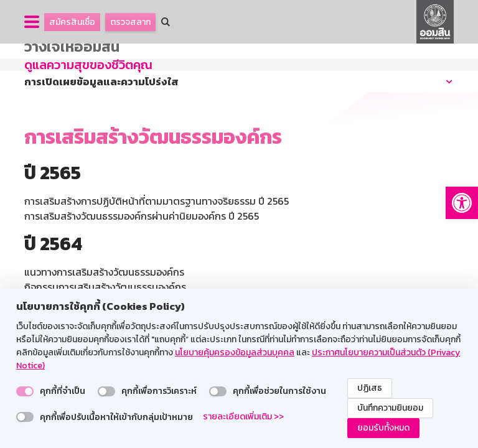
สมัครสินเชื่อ (72, 22)
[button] (462, 203)
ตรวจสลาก (130, 22)
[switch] (25, 391)
